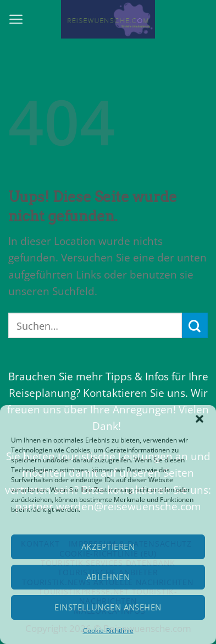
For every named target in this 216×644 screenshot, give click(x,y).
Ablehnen (108, 577)
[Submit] (195, 325)
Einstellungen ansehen (108, 607)
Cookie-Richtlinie (108, 631)
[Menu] (16, 19)
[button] (200, 419)
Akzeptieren (108, 547)
